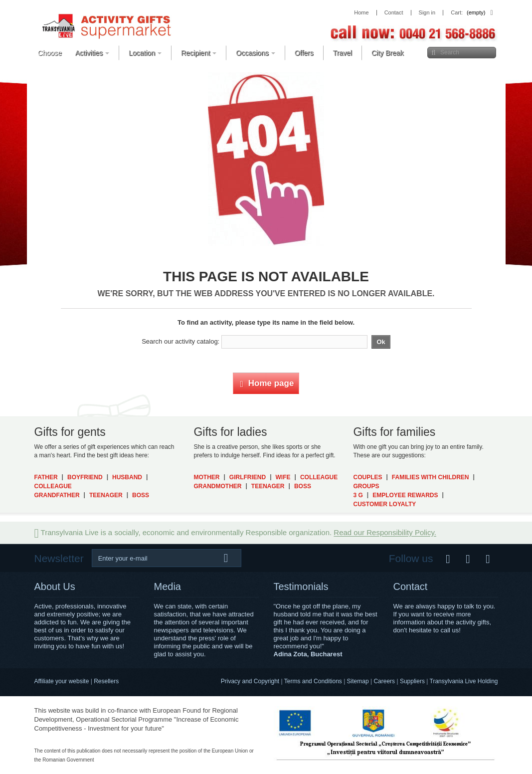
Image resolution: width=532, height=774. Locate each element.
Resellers (106, 681)
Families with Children (431, 477)
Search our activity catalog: (180, 341)
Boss (141, 495)
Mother (206, 477)
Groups (366, 486)
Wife (283, 477)
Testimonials (301, 586)
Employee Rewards (405, 495)
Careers (384, 681)
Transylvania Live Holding (464, 681)
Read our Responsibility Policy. (385, 533)
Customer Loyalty (384, 504)
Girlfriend (248, 477)
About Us (55, 586)
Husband (127, 477)
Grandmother (217, 486)
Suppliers (412, 681)
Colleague (53, 486)
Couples (367, 477)
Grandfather (57, 495)
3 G (358, 495)
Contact (411, 586)
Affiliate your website (62, 681)
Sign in (427, 13)
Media (168, 586)
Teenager (106, 495)
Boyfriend (85, 477)
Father (46, 477)
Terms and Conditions (313, 681)
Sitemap (358, 681)
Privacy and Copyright (250, 681)
